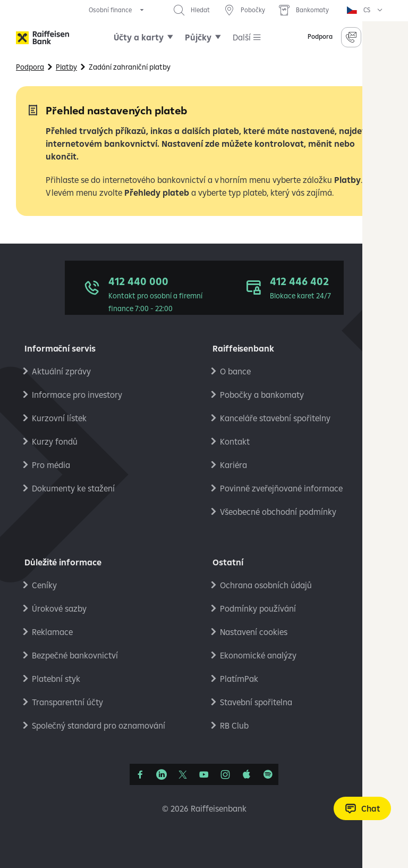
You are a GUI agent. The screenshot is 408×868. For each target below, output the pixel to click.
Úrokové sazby (59, 608)
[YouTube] (204, 774)
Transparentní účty (67, 702)
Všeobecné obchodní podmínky (278, 512)
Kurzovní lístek (59, 418)
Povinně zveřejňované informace (281, 488)
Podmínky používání (258, 608)
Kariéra (233, 465)
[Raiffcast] (268, 774)
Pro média (51, 465)
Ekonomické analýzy (258, 655)
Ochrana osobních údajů (266, 585)
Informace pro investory (77, 395)
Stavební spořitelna (256, 702)
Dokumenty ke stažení (73, 488)
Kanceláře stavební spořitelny (275, 418)
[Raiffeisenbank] (42, 37)
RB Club (234, 725)
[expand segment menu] (117, 10)
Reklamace (52, 632)
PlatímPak (239, 679)
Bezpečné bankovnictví (75, 655)
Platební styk (56, 679)
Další (242, 37)
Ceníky (44, 585)
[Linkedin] (161, 774)
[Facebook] (140, 774)
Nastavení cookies (254, 632)
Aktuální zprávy (61, 371)
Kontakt (235, 441)
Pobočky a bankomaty (262, 395)
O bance (235, 371)
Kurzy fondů (55, 441)
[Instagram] (225, 774)
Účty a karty (139, 37)
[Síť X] (183, 774)
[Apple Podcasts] (246, 774)
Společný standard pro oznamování (99, 725)
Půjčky (198, 37)
